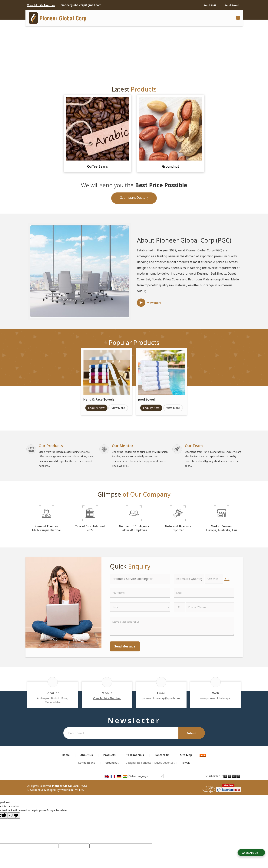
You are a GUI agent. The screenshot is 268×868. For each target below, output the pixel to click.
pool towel (146, 399)
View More (118, 408)
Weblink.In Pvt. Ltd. (72, 792)
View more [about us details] (154, 303)
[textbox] (214, 581)
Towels (186, 765)
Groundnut (171, 166)
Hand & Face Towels (99, 399)
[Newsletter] (121, 735)
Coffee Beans (98, 166)
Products (109, 757)
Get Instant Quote (134, 198)
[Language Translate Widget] (146, 778)
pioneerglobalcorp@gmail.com (81, 5)
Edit (227, 581)
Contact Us (162, 757)
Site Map (186, 757)
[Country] (140, 609)
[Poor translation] (14, 818)
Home (66, 757)
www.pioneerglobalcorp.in (216, 700)
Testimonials (135, 757)
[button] (41, 5)
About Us (87, 757)
